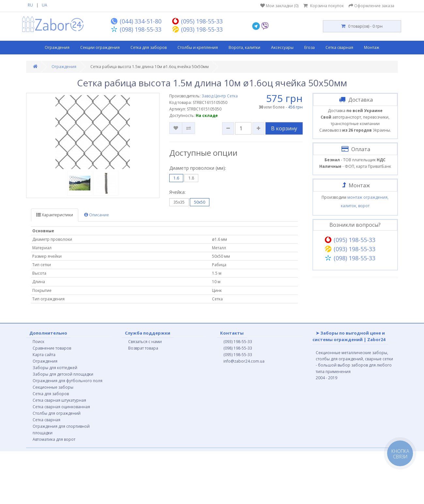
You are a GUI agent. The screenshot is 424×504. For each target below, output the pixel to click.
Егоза (310, 47)
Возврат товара (143, 348)
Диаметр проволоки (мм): (198, 168)
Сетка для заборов (149, 47)
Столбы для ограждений (57, 413)
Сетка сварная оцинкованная (61, 407)
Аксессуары (282, 47)
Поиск (38, 342)
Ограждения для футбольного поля (68, 381)
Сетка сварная (339, 47)
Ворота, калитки (244, 47)
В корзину (284, 128)
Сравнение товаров (52, 348)
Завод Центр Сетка (220, 96)
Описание (97, 215)
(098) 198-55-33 (238, 348)
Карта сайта (44, 355)
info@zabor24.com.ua (244, 361)
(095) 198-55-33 (238, 355)
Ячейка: (177, 192)
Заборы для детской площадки (63, 374)
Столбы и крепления (198, 47)
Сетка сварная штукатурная (59, 400)
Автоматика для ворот (54, 439)
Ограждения (57, 47)
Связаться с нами (145, 342)
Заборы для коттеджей (55, 368)
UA (45, 5)
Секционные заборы (53, 387)
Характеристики (55, 215)
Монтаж (372, 47)
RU (30, 5)
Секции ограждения (100, 47)
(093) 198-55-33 (238, 342)
